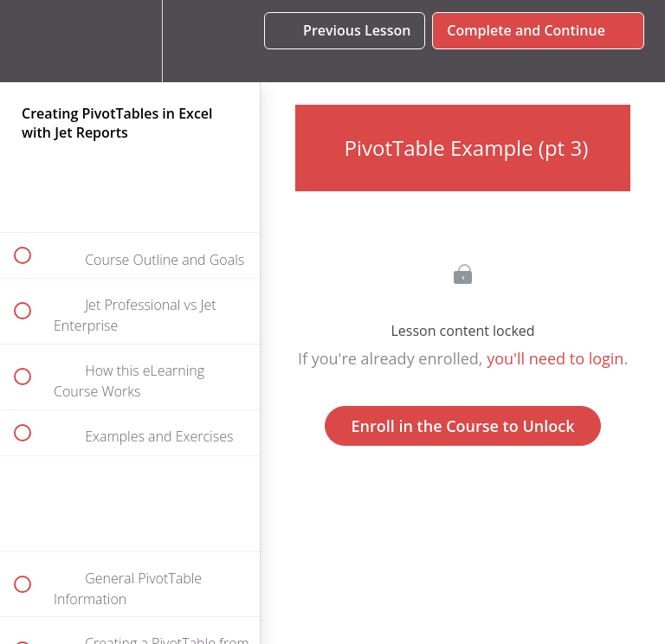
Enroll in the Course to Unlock (463, 426)
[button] (32, 41)
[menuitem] (130, 41)
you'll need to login (555, 358)
